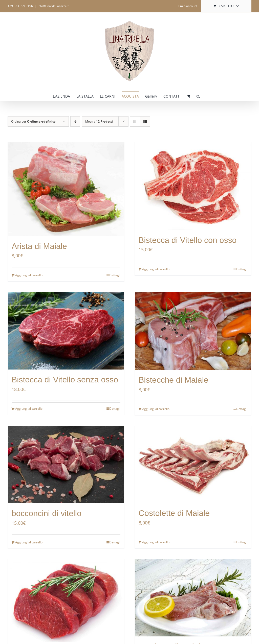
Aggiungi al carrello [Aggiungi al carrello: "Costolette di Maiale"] (156, 542)
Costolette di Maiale (174, 513)
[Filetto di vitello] (66, 601)
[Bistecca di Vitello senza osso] (66, 331)
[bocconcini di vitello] (66, 465)
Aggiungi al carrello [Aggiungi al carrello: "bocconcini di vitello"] (29, 542)
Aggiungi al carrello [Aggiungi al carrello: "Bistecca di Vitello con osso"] (156, 269)
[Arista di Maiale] (66, 189)
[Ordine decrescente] (75, 121)
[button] (198, 96)
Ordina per (33, 121)
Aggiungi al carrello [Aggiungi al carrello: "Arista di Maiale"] (29, 275)
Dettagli (115, 275)
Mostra (99, 121)
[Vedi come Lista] (145, 121)
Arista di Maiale (39, 246)
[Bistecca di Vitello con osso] (193, 186)
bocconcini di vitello (47, 513)
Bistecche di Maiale (174, 380)
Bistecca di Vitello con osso (188, 240)
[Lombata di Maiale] (193, 598)
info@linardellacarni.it (53, 6)
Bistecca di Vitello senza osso (65, 380)
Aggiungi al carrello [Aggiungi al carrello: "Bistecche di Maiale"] (156, 409)
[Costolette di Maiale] (193, 464)
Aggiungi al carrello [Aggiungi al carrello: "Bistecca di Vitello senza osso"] (29, 409)
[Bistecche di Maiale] (193, 331)
